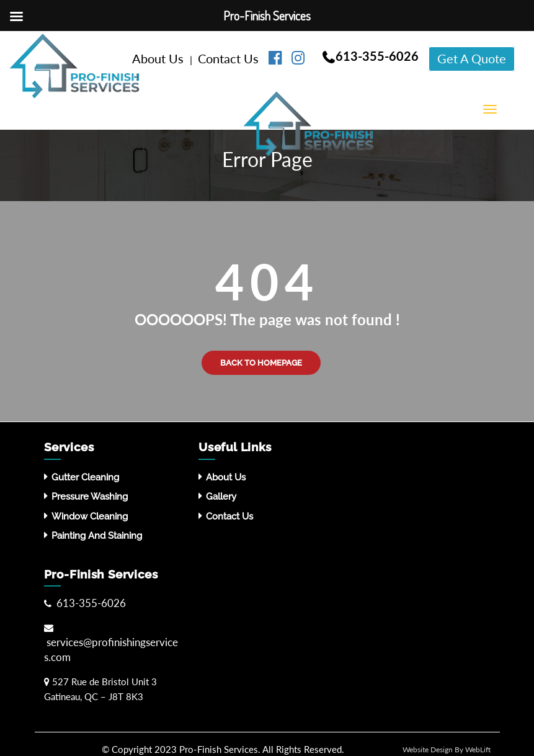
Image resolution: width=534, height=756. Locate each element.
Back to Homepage (261, 363)
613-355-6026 (377, 56)
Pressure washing (90, 497)
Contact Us (230, 58)
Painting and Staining (97, 536)
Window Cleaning (90, 516)
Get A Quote (472, 58)
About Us (159, 58)
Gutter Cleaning (85, 477)
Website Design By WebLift (447, 749)
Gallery (221, 497)
